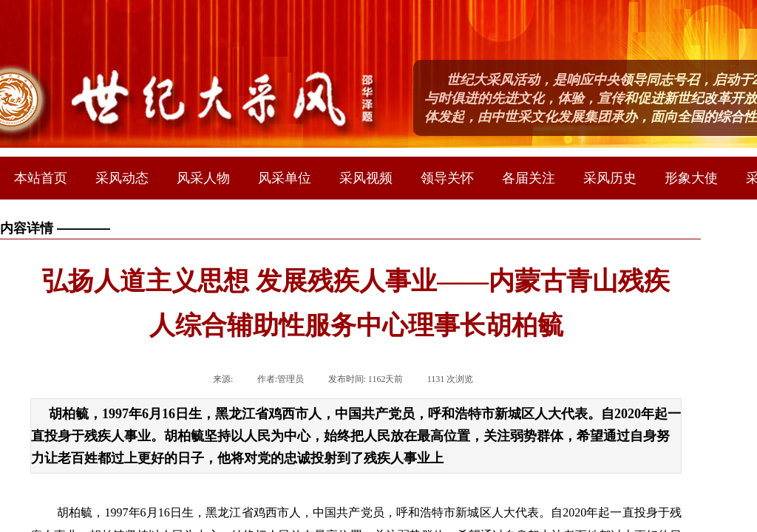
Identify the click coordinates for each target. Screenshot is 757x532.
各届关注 (529, 178)
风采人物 (203, 178)
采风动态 (122, 178)
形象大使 (691, 178)
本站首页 (41, 178)
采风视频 (366, 178)
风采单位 (285, 178)
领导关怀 (447, 178)
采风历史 (610, 178)
